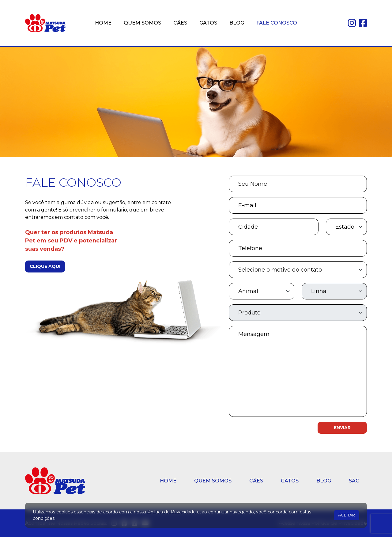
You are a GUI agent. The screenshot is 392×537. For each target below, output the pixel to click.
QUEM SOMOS (142, 23)
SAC (354, 481)
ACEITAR (347, 515)
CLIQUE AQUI (45, 266)
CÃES (180, 23)
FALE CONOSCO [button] (277, 23)
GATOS (208, 23)
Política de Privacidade (171, 512)
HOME (103, 23)
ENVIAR (342, 428)
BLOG (237, 23)
